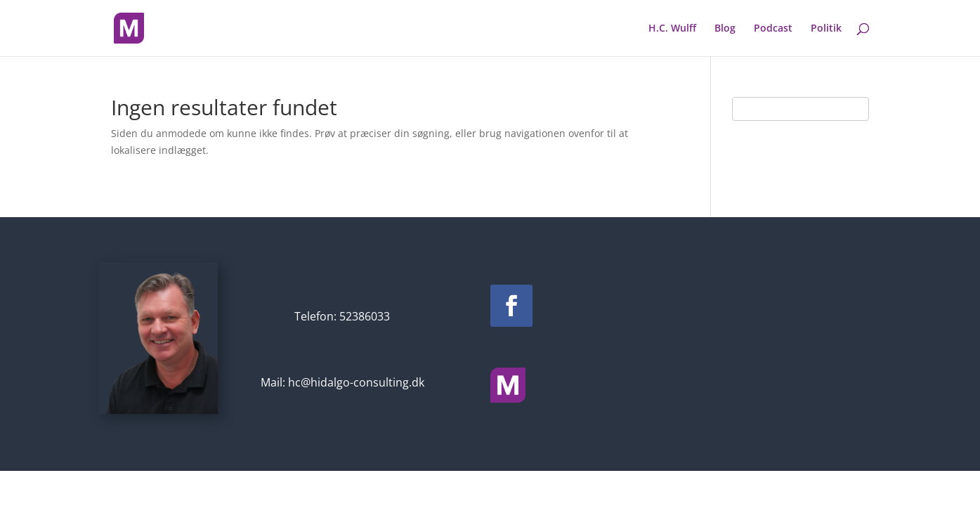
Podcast (773, 29)
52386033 (365, 316)
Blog (725, 29)
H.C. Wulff (672, 29)
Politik (826, 29)
